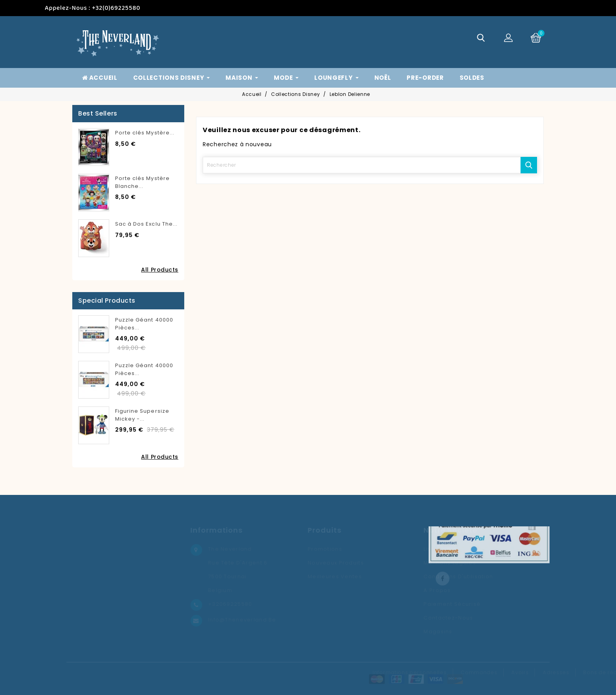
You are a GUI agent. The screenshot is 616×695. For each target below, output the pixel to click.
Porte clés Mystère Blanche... (142, 182)
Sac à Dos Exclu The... (146, 224)
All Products (160, 270)
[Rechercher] (370, 165)
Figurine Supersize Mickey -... (142, 415)
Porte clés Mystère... (145, 133)
